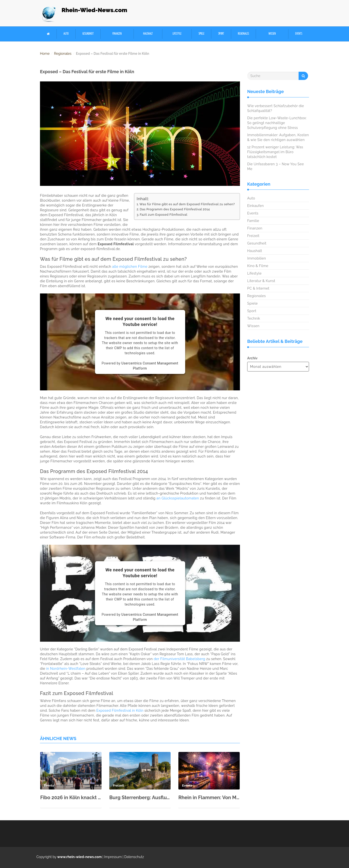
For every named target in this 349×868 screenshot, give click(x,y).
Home (45, 54)
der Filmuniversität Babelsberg (179, 659)
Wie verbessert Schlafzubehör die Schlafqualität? (276, 108)
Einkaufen (255, 206)
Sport (221, 34)
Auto (66, 34)
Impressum (113, 857)
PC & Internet (258, 288)
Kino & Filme (258, 266)
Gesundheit (88, 34)
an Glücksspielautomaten (178, 498)
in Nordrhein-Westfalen (66, 669)
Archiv (252, 358)
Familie (253, 221)
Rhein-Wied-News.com (94, 10)
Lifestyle (177, 34)
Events (299, 34)
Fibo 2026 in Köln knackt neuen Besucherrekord (71, 797)
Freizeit (253, 236)
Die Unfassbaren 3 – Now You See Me (276, 166)
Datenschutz (134, 857)
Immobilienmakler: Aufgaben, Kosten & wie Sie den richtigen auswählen (278, 137)
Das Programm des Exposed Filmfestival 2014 (175, 209)
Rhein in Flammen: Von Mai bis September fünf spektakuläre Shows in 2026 (209, 797)
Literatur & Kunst (261, 281)
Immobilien (257, 258)
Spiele (201, 34)
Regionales (243, 34)
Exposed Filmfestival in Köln (120, 710)
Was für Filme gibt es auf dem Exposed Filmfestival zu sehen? (187, 204)
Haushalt (148, 34)
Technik (254, 318)
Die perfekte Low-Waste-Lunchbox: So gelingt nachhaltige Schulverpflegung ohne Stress (277, 123)
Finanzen (117, 34)
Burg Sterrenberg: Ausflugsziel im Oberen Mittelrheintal (140, 797)
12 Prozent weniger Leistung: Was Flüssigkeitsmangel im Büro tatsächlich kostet (275, 152)
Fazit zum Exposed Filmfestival (164, 215)
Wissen (272, 34)
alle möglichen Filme (130, 267)
